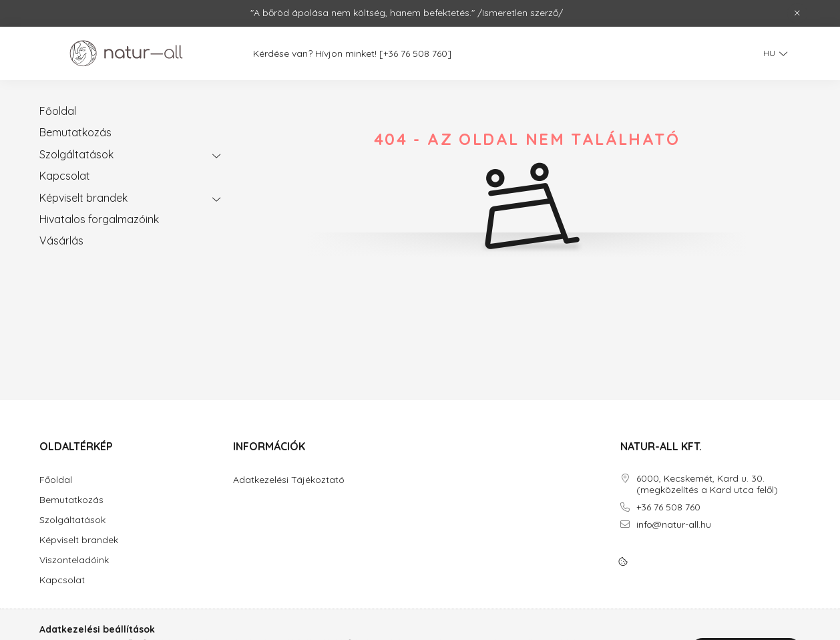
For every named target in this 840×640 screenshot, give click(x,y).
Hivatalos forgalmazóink (99, 219)
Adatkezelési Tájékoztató (289, 480)
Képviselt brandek (83, 198)
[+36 (396, 54)
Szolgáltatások (76, 154)
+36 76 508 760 (668, 507)
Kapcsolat (65, 176)
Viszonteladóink (74, 560)
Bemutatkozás (75, 132)
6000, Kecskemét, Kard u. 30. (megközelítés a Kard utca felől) (707, 484)
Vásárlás (61, 241)
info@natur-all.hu (674, 525)
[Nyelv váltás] (772, 53)
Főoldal (58, 111)
